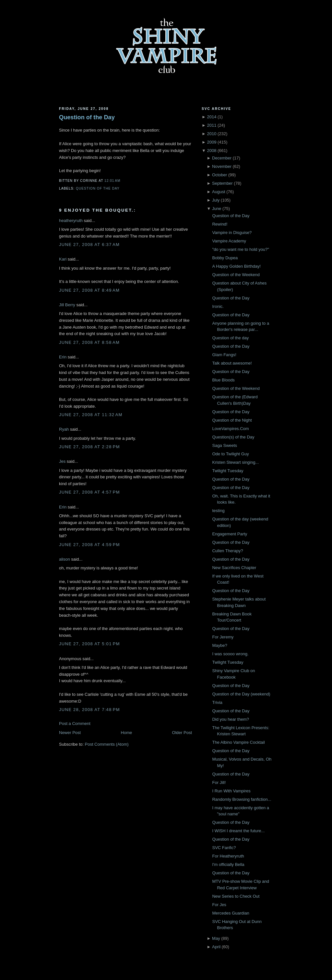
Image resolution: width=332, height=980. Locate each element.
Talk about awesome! (232, 363)
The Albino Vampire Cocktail (238, 742)
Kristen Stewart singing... (235, 462)
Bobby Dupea (225, 258)
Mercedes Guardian (231, 913)
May (216, 938)
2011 (212, 125)
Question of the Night (232, 420)
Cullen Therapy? (227, 551)
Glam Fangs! (224, 355)
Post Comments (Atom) (107, 744)
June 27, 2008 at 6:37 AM (89, 245)
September (222, 183)
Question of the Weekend (236, 275)
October (219, 175)
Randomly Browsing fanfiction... (242, 799)
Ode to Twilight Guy (230, 454)
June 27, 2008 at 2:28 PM (89, 447)
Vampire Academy (229, 241)
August (219, 192)
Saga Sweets (225, 445)
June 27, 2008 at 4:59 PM (89, 545)
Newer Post (70, 733)
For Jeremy (223, 637)
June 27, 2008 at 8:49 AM (89, 290)
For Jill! (219, 782)
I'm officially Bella (228, 864)
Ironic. (218, 306)
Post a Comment (75, 723)
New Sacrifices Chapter (234, 568)
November (222, 166)
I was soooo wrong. (230, 654)
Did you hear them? (230, 719)
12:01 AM (112, 181)
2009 (212, 142)
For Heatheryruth (228, 856)
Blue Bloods (223, 380)
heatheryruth (71, 221)
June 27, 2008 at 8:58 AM (89, 342)
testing (218, 511)
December (222, 158)
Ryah (64, 429)
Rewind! (220, 224)
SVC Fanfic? (224, 848)
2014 (212, 117)
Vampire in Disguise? (232, 233)
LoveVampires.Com (230, 429)
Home (127, 733)
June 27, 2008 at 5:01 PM (89, 644)
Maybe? (219, 645)
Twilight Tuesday (228, 471)
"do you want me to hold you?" (240, 249)
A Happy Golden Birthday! (236, 266)
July (216, 200)
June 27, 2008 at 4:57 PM (89, 492)
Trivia (217, 702)
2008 (212, 151)
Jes (62, 461)
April (216, 947)
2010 (212, 134)
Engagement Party (230, 534)
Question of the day (230, 338)
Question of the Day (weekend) (241, 694)
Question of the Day (87, 117)
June (217, 209)
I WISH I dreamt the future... (238, 831)
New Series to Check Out (236, 896)
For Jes (219, 905)
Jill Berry (67, 305)
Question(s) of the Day (233, 437)
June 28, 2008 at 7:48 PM (89, 710)
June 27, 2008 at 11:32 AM (91, 415)
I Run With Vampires (231, 791)
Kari (63, 259)
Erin (63, 357)
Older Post (182, 733)
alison (65, 559)
